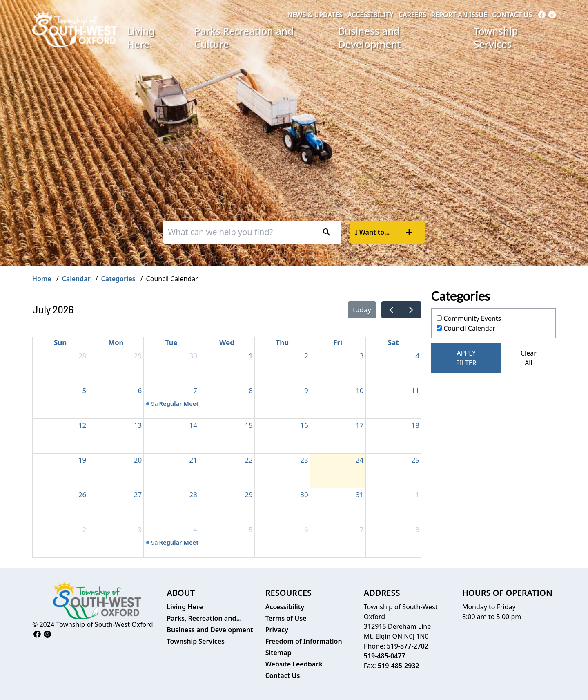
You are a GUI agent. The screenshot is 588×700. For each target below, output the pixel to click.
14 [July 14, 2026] (193, 425)
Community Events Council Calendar (469, 323)
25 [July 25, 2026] (415, 460)
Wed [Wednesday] (227, 343)
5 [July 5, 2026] (85, 390)
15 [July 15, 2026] (248, 425)
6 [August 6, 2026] (306, 529)
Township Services (496, 37)
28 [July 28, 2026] (193, 495)
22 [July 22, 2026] (248, 460)
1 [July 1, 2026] (251, 356)
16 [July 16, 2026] (304, 425)
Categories (118, 279)
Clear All (529, 358)
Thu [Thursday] (282, 343)
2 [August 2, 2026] (85, 529)
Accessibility (371, 15)
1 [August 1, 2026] (417, 495)
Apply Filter (466, 358)
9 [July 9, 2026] (306, 390)
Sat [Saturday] (393, 343)
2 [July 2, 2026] (306, 356)
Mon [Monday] (116, 343)
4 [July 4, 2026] (417, 356)
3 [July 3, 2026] (362, 356)
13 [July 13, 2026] (138, 425)
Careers (412, 15)
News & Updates (315, 15)
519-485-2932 (399, 666)
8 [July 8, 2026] (251, 390)
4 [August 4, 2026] (195, 529)
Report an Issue (459, 15)
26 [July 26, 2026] (82, 495)
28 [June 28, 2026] (82, 356)
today (362, 310)
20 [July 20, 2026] (138, 460)
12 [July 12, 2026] (82, 425)
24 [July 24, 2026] (360, 460)
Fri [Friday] (338, 343)
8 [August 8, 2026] (417, 529)
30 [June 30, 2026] (193, 356)
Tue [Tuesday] (171, 343)
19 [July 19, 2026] (82, 460)
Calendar (76, 279)
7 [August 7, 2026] (362, 529)
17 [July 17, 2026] (360, 425)
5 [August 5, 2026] (251, 529)
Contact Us (512, 15)
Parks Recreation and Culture (244, 37)
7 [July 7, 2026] (195, 390)
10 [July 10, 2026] (360, 390)
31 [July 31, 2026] (360, 495)
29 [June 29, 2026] (138, 356)
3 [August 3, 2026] (140, 529)
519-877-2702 (408, 646)
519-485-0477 (385, 656)
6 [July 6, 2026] (140, 390)
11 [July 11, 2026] (415, 390)
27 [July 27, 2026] (138, 495)
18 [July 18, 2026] (415, 425)
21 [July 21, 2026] (193, 460)
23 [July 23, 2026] (304, 460)
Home (42, 279)
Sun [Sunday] (60, 343)
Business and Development (370, 37)
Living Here (141, 37)
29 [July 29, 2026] (248, 495)
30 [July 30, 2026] (304, 495)
